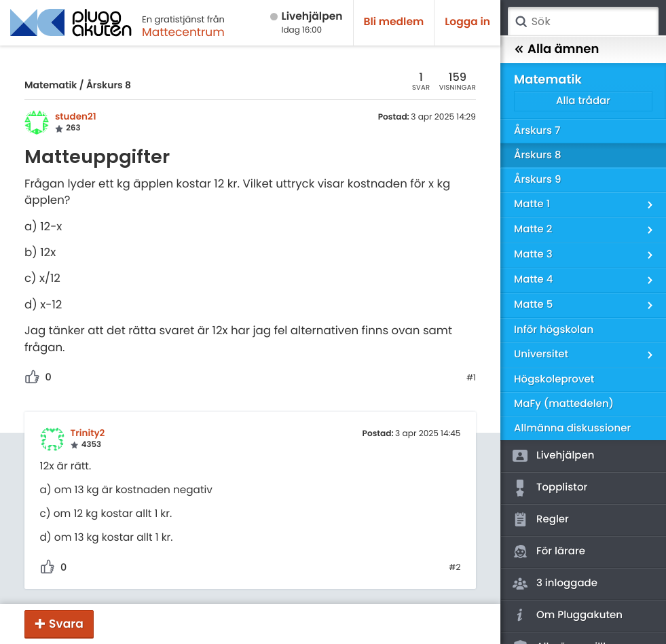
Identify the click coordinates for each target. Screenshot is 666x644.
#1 (471, 378)
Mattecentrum (183, 32)
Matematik (51, 85)
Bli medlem (394, 22)
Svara (66, 624)
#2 (455, 568)
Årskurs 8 (109, 85)
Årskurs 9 (537, 180)
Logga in (467, 22)
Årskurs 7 (537, 131)
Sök (521, 22)
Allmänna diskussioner (572, 428)
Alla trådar (583, 101)
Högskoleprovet (554, 379)
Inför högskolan (554, 330)
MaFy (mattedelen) (564, 404)
